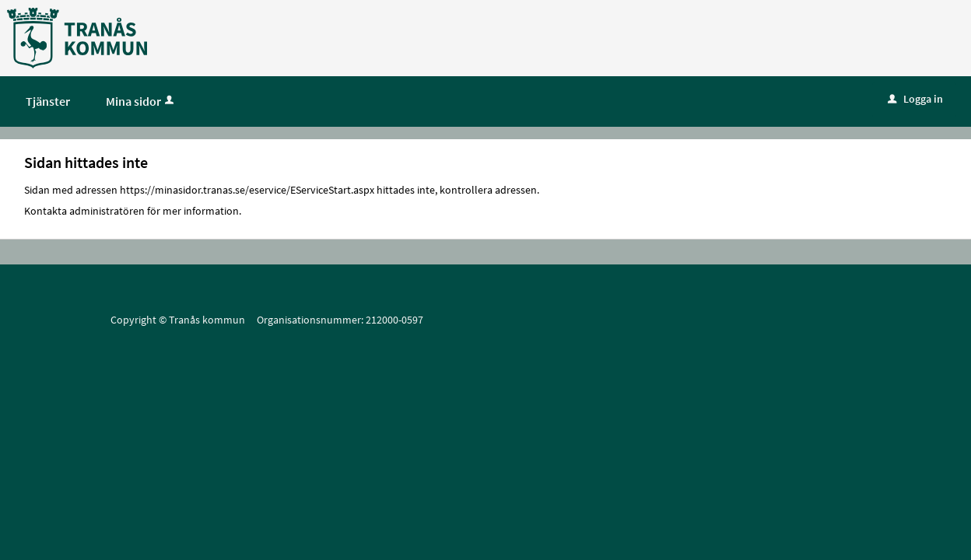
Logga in (915, 99)
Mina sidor (141, 101)
